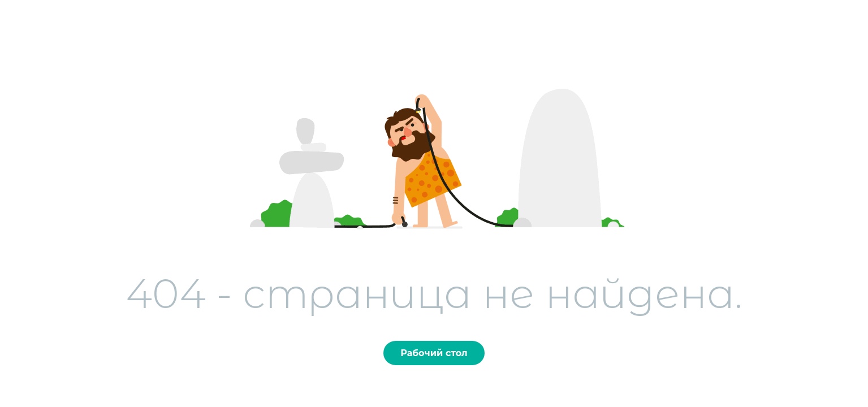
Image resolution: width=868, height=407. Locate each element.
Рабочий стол (434, 353)
